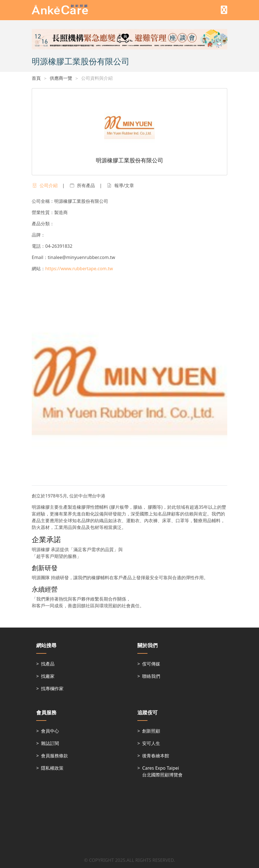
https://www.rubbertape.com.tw (79, 269)
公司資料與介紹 (97, 78)
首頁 (36, 78)
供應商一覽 (61, 78)
